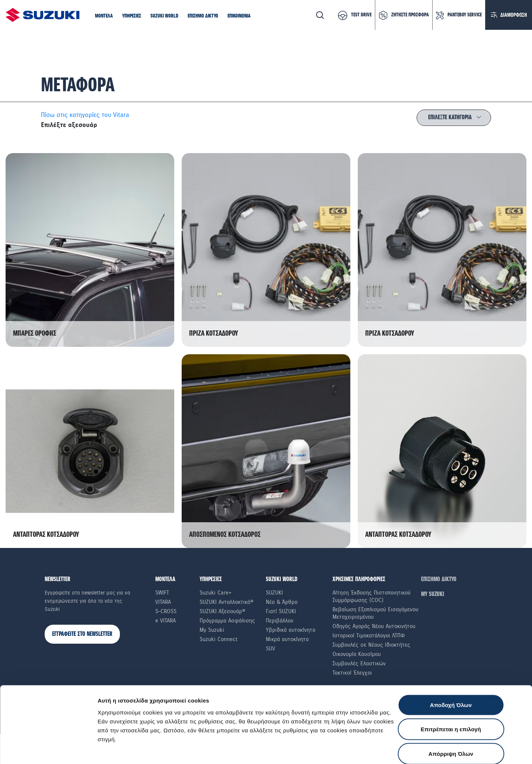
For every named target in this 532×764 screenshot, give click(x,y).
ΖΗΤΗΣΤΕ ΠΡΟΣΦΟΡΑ (410, 15)
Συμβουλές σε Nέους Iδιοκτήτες (371, 645)
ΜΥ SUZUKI (433, 594)
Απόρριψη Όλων (451, 715)
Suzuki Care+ (216, 593)
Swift (162, 593)
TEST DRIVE (361, 15)
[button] (104, 16)
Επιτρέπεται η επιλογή (451, 691)
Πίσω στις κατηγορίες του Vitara (85, 115)
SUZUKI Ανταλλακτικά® (227, 602)
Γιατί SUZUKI (281, 611)
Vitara (163, 602)
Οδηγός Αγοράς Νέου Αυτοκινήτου (374, 626)
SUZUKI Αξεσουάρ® (222, 611)
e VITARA (165, 621)
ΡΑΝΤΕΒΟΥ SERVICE (465, 15)
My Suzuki (212, 630)
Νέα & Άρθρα (282, 602)
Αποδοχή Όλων (451, 666)
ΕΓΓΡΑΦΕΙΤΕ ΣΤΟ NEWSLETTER (82, 634)
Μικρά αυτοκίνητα (287, 639)
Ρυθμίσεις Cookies (435, 749)
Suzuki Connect (219, 639)
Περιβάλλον (280, 621)
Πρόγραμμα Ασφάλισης (227, 621)
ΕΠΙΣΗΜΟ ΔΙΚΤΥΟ (439, 579)
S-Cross (166, 611)
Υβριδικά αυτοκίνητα (291, 630)
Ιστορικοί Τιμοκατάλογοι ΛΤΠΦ (369, 635)
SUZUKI (274, 593)
